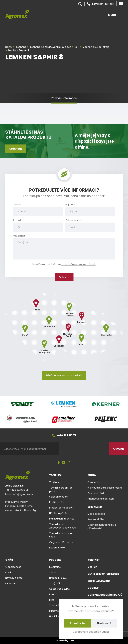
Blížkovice (55, 611)
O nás (9, 560)
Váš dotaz (19, 236)
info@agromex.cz (23, 494)
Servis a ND (95, 507)
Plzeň (52, 594)
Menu (115, 15)
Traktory (54, 482)
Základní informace (64, 98)
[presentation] (84, 449)
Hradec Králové (58, 578)
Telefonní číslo (74, 220)
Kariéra (9, 572)
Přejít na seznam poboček (64, 375)
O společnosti (13, 567)
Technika (55, 475)
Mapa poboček (96, 514)
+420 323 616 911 (100, 4)
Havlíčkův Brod (58, 616)
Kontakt (94, 560)
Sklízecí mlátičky (59, 497)
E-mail (17, 220)
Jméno (17, 205)
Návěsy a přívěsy (59, 513)
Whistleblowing (99, 581)
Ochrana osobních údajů (105, 595)
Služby (92, 475)
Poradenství (94, 482)
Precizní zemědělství (61, 508)
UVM (71, 641)
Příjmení (70, 205)
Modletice (55, 567)
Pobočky (55, 560)
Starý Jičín (55, 583)
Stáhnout (16, 149)
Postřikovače (57, 502)
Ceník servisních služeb (103, 574)
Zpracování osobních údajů (91, 632)
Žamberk (54, 605)
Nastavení (104, 623)
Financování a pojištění (101, 499)
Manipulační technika (62, 519)
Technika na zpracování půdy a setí (63, 526)
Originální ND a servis (61, 542)
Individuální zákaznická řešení (105, 488)
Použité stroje (57, 548)
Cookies (93, 588)
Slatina (53, 572)
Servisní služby (96, 519)
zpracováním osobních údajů (78, 264)
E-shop (92, 567)
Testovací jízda (96, 493)
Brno (52, 600)
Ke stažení (11, 583)
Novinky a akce (14, 578)
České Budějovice (60, 589)
